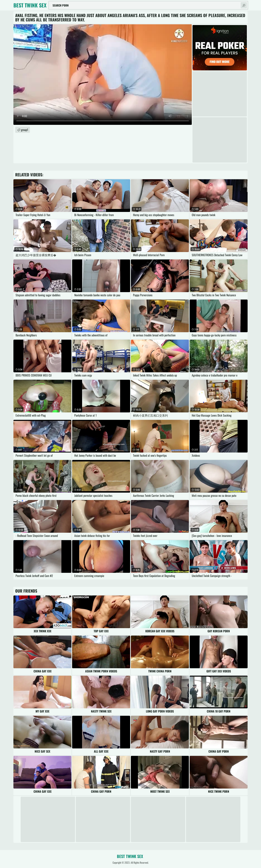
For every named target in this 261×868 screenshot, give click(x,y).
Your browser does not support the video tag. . (103, 75)
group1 (25, 130)
